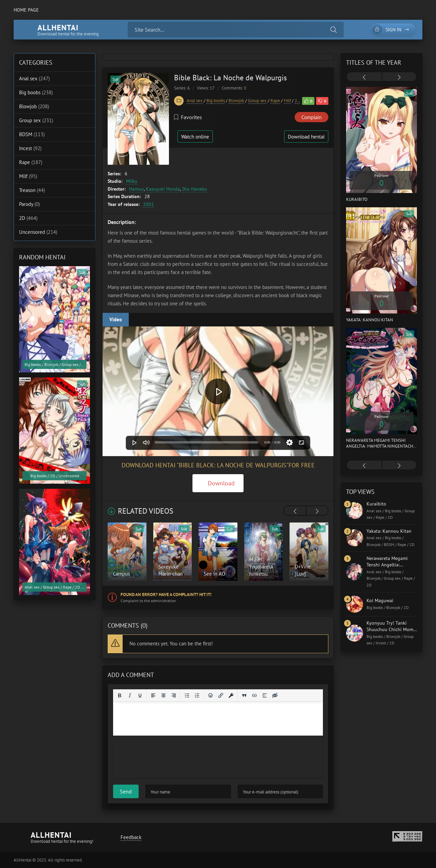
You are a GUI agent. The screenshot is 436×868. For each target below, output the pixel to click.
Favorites (188, 117)
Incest (30, 148)
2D (297, 101)
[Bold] (120, 695)
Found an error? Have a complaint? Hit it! (166, 594)
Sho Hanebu (194, 189)
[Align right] (174, 695)
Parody (29, 204)
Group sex (257, 101)
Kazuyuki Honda (163, 189)
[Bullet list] (187, 695)
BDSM (32, 134)
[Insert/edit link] (221, 695)
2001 (149, 204)
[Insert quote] (244, 695)
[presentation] (295, 511)
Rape (275, 101)
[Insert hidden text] (275, 695)
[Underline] (140, 695)
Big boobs (216, 101)
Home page (26, 10)
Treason (32, 190)
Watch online (195, 137)
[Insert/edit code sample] (254, 695)
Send (126, 791)
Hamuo (136, 189)
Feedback (131, 837)
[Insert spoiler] (265, 695)
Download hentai (306, 137)
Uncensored (38, 232)
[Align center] (163, 695)
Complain (312, 117)
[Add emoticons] (211, 695)
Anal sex (195, 101)
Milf (287, 101)
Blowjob (236, 101)
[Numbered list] (197, 695)
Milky (132, 181)
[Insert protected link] (231, 695)
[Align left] (153, 695)
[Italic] (130, 695)
